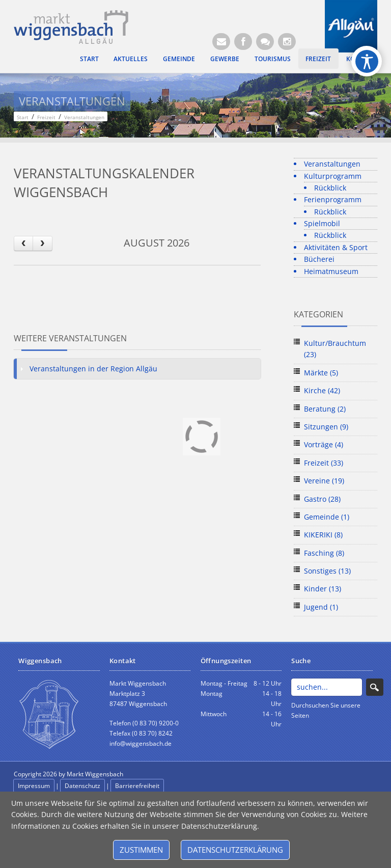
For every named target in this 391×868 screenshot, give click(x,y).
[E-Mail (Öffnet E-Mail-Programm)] (221, 42)
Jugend (321, 607)
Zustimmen (141, 850)
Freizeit (318, 59)
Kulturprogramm (333, 176)
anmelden (188, 775)
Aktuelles (131, 59)
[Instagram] (287, 42)
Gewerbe (225, 59)
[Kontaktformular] (265, 42)
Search (375, 687)
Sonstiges (327, 571)
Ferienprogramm (333, 199)
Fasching (324, 553)
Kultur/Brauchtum (335, 349)
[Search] (326, 687)
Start (89, 59)
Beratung (325, 409)
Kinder (323, 589)
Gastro (322, 499)
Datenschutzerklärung (235, 850)
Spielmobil (322, 223)
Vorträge (324, 444)
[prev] (23, 243)
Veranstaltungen (332, 164)
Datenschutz (82, 786)
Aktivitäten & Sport (336, 247)
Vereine (324, 481)
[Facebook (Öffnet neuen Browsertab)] (243, 42)
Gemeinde (179, 59)
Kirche (322, 390)
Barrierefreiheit (137, 786)
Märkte (321, 373)
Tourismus (273, 59)
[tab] (137, 369)
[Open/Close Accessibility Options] (367, 61)
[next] (42, 243)
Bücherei (319, 259)
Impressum (34, 786)
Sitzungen (326, 427)
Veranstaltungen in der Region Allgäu (93, 369)
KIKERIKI (323, 535)
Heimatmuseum (331, 271)
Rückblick (330, 188)
